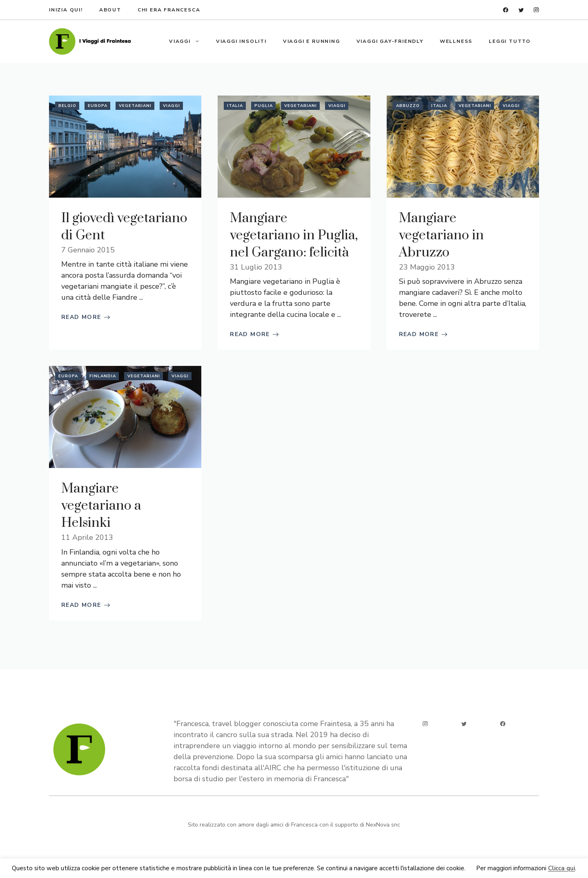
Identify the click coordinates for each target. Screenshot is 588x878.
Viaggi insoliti (241, 41)
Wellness (456, 41)
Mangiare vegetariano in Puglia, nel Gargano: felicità (294, 235)
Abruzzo (408, 106)
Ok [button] (471, 869)
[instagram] (536, 10)
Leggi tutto (510, 41)
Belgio (67, 106)
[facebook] (506, 10)
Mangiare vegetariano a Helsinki (101, 506)
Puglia (264, 106)
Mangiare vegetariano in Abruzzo (441, 235)
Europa (98, 106)
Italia (235, 106)
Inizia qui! (66, 10)
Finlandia (103, 376)
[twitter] (521, 10)
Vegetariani (135, 106)
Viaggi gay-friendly (390, 41)
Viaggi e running (312, 41)
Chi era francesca (169, 10)
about (110, 10)
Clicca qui (561, 869)
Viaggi (188, 41)
